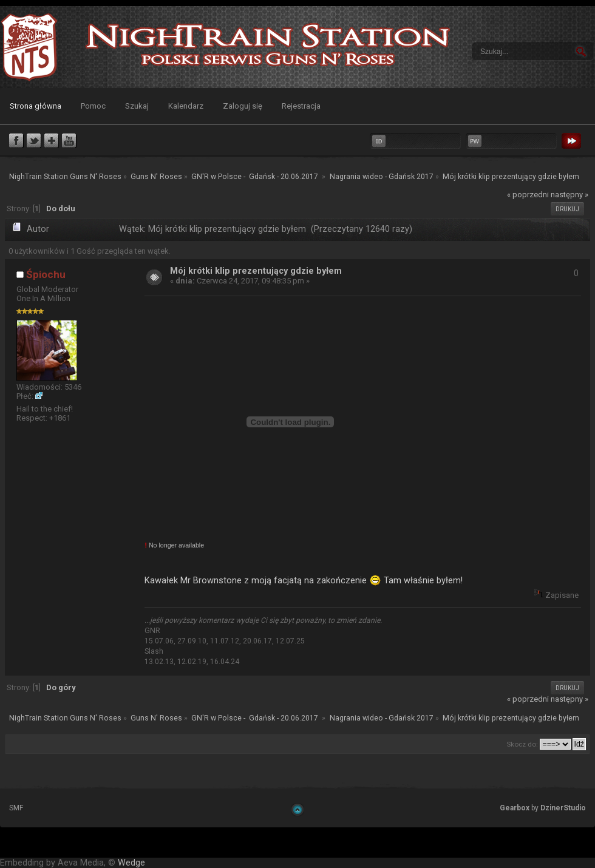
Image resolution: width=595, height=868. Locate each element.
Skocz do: (522, 744)
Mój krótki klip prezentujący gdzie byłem (256, 271)
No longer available (174, 545)
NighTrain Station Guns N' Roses (29, 47)
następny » (569, 195)
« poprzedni (528, 195)
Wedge (131, 863)
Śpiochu (46, 274)
